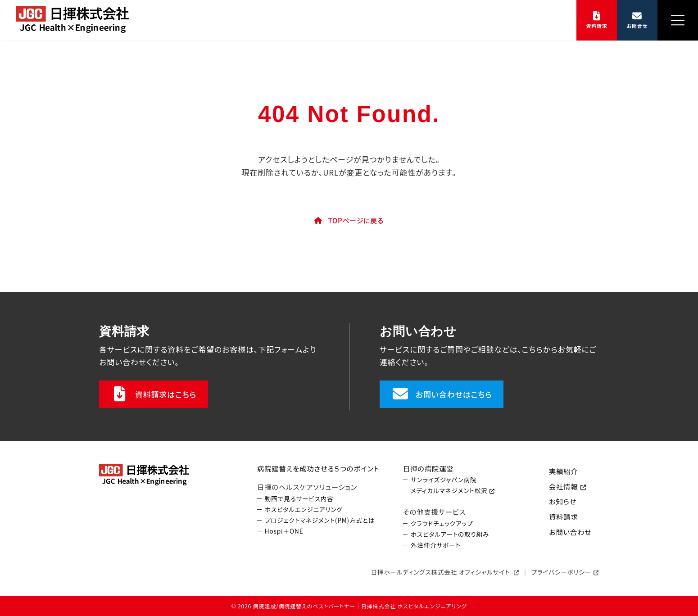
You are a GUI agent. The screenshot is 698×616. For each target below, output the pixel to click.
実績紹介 (564, 471)
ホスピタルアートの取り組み (450, 534)
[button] (597, 20)
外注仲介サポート (436, 545)
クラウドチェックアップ (442, 523)
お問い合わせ (570, 532)
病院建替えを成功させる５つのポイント (318, 468)
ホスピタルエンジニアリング (304, 510)
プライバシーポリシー (562, 572)
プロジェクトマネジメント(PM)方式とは (320, 520)
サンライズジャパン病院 (444, 480)
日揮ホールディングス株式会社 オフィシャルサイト (442, 572)
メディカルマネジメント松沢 (449, 491)
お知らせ (563, 502)
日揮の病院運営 (428, 468)
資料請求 (564, 516)
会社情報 (564, 486)
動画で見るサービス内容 (299, 499)
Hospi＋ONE (284, 531)
